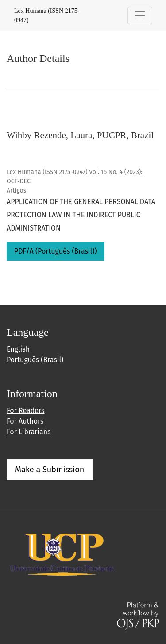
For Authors (25, 421)
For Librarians (29, 432)
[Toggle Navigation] (140, 15)
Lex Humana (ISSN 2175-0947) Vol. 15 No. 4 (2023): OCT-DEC (75, 177)
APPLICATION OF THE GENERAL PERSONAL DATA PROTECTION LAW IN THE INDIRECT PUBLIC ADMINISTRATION (81, 215)
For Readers (25, 411)
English (18, 349)
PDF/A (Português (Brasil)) (56, 251)
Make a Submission (50, 470)
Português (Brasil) (35, 360)
